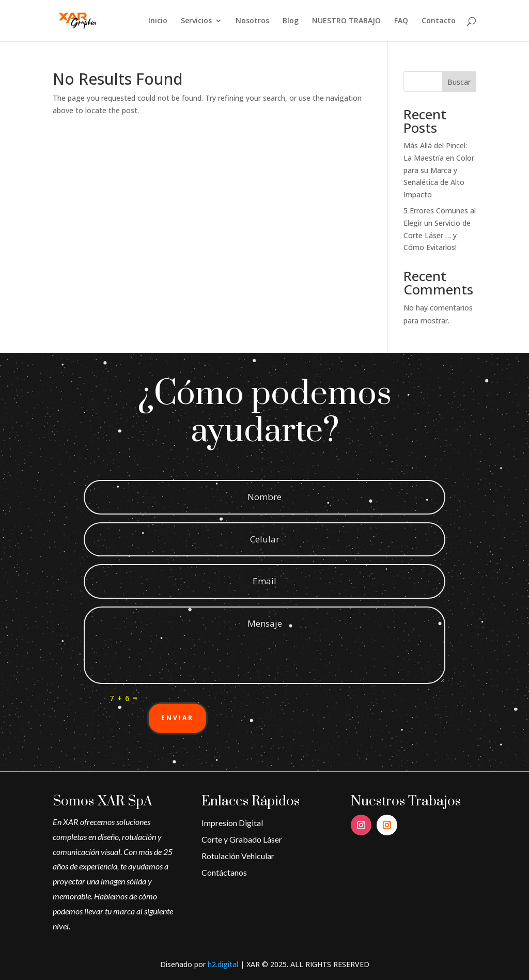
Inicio (158, 21)
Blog (291, 21)
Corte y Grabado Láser (242, 839)
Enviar (177, 718)
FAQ (401, 21)
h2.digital (223, 964)
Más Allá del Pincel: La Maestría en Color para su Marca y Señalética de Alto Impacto (439, 170)
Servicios (196, 21)
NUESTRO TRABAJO (346, 21)
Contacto (439, 21)
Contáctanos (224, 872)
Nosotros (252, 21)
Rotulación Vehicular (238, 856)
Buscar (459, 82)
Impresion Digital (232, 823)
